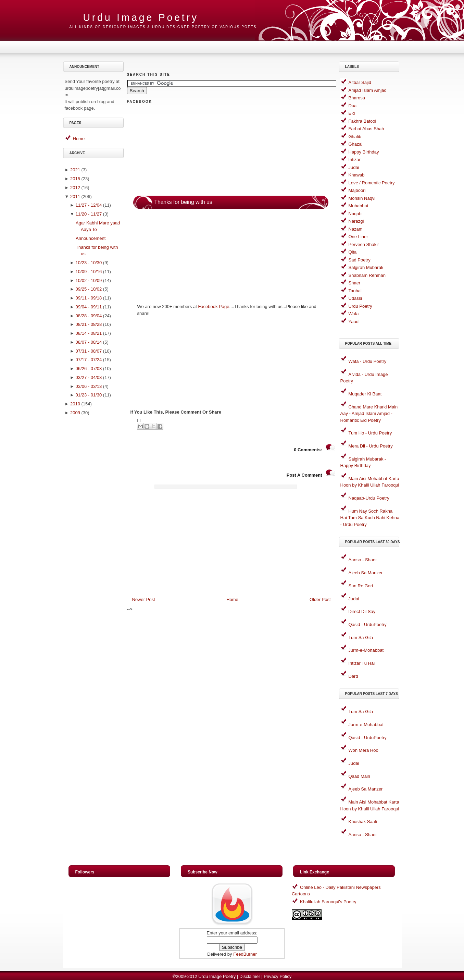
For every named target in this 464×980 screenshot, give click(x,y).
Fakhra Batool (362, 121)
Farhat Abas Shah (366, 129)
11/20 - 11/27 (89, 214)
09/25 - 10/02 (89, 289)
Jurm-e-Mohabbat (366, 650)
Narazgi (356, 221)
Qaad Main (360, 776)
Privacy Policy (278, 976)
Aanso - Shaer (363, 560)
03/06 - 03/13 (89, 386)
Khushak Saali (363, 822)
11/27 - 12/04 (89, 205)
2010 (75, 404)
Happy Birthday (364, 152)
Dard (353, 676)
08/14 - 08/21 (89, 333)
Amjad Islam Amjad (368, 90)
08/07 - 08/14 (89, 342)
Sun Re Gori (361, 586)
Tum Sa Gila (361, 638)
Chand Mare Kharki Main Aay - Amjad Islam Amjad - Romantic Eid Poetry (369, 414)
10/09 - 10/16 (89, 272)
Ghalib (355, 137)
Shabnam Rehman (367, 275)
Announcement (91, 238)
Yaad (354, 322)
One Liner (358, 237)
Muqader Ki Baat (365, 394)
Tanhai (355, 291)
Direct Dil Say (362, 611)
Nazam (356, 229)
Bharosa (357, 98)
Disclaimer (250, 976)
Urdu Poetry (360, 306)
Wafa (354, 314)
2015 (75, 179)
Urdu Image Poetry (141, 17)
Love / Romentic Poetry (372, 183)
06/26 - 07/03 (89, 369)
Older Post (320, 599)
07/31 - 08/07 (89, 351)
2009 (75, 413)
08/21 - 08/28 (89, 324)
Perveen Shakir (364, 244)
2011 (75, 197)
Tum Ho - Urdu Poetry (370, 433)
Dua (353, 106)
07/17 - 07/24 (89, 360)
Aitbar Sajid (360, 82)
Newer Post (144, 599)
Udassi (355, 298)
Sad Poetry (360, 260)
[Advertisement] (94, 528)
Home (79, 139)
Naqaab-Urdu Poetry (369, 498)
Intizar (355, 160)
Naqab (355, 214)
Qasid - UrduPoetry (368, 624)
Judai (354, 167)
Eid (352, 113)
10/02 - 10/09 (89, 280)
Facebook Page (214, 307)
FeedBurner (245, 954)
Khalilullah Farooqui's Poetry (328, 902)
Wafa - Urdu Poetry (368, 361)
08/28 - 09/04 (89, 316)
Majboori (357, 190)
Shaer (355, 283)
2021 (75, 170)
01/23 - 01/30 (89, 395)
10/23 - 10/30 (89, 263)
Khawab (357, 175)
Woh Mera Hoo (363, 750)
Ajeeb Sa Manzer (366, 573)
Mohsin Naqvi (362, 198)
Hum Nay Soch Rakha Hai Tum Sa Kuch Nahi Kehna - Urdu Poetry (370, 518)
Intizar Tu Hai (362, 663)
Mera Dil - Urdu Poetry (371, 446)
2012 (75, 188)
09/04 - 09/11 (89, 307)
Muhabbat (359, 206)
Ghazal (356, 144)
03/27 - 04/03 (89, 377)
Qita (353, 252)
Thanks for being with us (183, 202)
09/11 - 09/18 (89, 298)
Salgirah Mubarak (366, 267)
